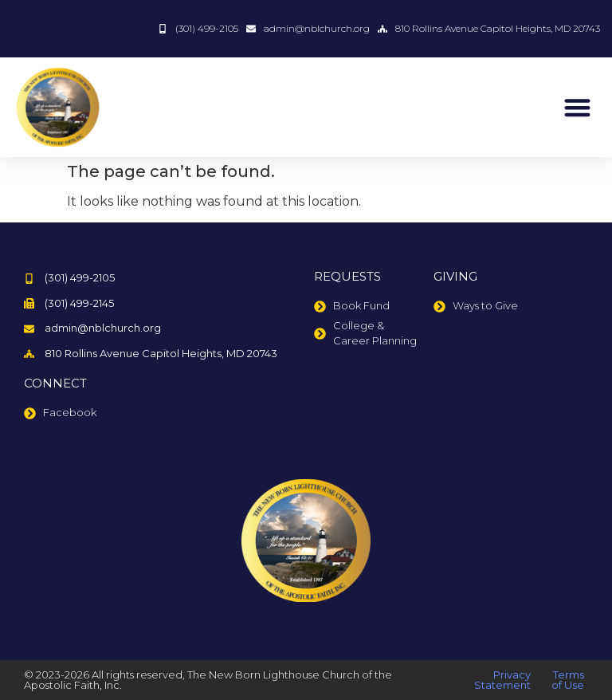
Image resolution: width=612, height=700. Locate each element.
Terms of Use (568, 680)
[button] (577, 107)
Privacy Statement (502, 680)
